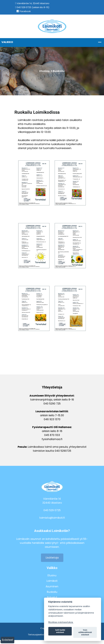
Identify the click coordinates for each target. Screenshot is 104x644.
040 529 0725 (52, 510)
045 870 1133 (52, 435)
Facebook (24, 11)
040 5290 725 (52, 404)
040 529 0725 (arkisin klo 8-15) (32, 7)
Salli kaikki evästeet (60, 631)
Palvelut (52, 597)
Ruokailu (59, 71)
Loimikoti (52, 581)
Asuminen (52, 586)
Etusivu (44, 71)
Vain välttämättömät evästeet (85, 632)
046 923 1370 (52, 419)
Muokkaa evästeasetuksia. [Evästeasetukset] (61, 622)
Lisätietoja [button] (52, 558)
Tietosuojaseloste (37, 635)
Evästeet (8, 640)
